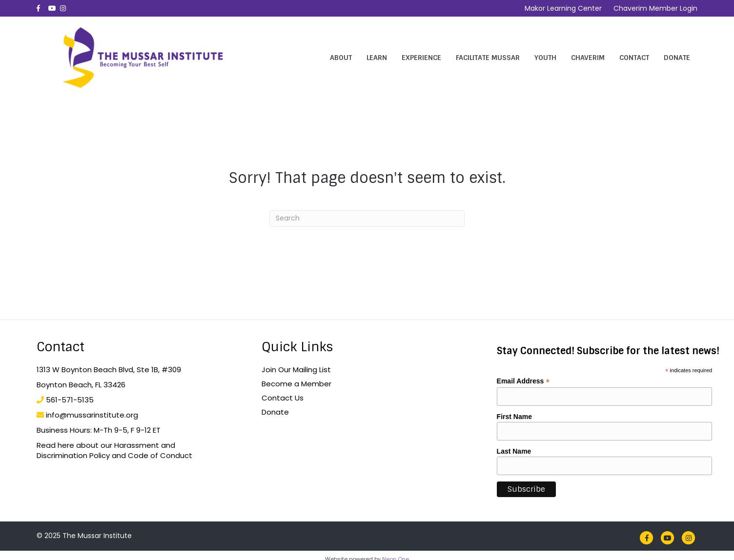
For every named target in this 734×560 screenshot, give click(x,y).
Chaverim (588, 58)
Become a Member (296, 384)
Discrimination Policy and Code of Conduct (114, 455)
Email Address (523, 381)
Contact (634, 58)
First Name (514, 417)
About (341, 58)
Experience (421, 58)
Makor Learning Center (563, 8)
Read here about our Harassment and (106, 445)
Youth (545, 58)
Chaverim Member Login (655, 8)
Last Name (514, 451)
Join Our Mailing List (296, 370)
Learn (377, 58)
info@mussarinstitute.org (92, 415)
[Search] (367, 219)
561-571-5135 (70, 400)
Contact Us (283, 398)
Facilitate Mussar (488, 58)
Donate (677, 58)
